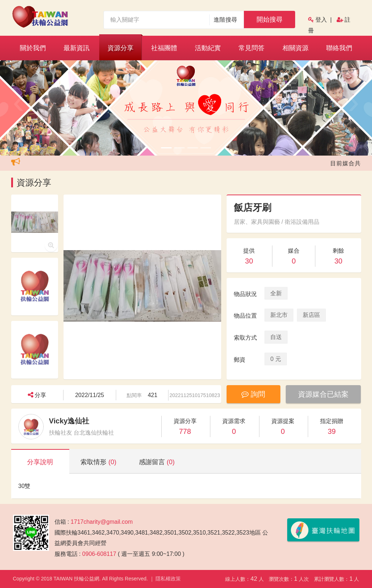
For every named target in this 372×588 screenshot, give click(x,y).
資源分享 (121, 48)
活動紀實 (208, 48)
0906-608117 (99, 554)
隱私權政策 (168, 579)
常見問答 (251, 48)
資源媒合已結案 (323, 394)
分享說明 (40, 462)
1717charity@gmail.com (102, 522)
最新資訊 (76, 48)
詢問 (253, 394)
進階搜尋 (225, 20)
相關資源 (296, 48)
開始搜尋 (270, 19)
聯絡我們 (339, 48)
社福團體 (164, 48)
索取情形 (98, 462)
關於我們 (33, 48)
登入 (321, 20)
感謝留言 (157, 462)
